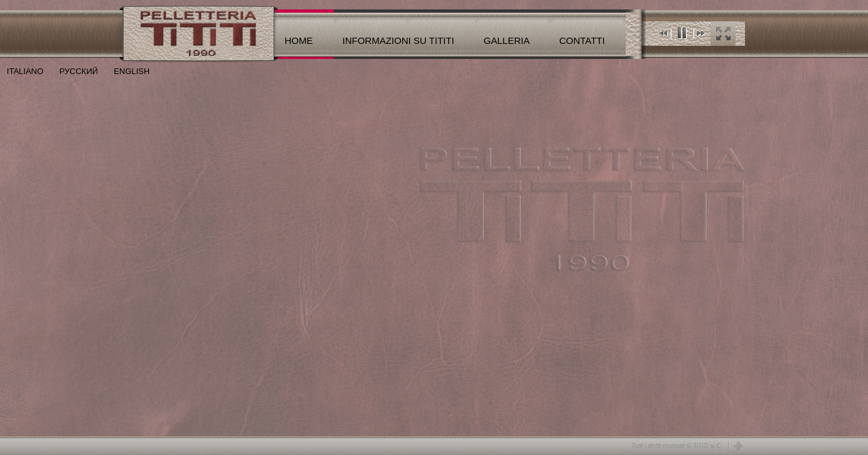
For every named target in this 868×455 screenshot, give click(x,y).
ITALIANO (22, 71)
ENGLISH (124, 71)
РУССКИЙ (71, 71)
